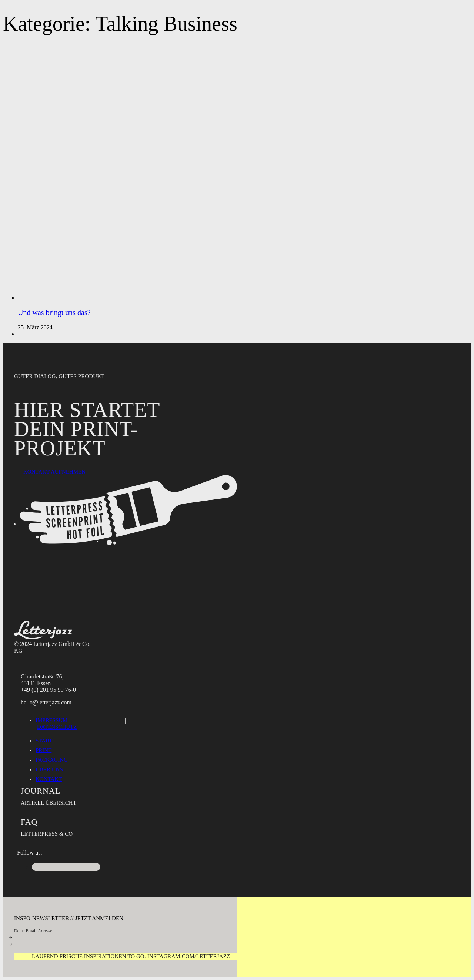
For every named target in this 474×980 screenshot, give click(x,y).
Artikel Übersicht (49, 803)
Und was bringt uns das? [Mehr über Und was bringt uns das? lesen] (54, 313)
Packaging (52, 760)
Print (44, 750)
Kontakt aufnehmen (54, 472)
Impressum (52, 720)
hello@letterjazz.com (46, 702)
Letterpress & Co (47, 834)
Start (44, 741)
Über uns (49, 769)
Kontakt (49, 779)
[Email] (41, 931)
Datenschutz (57, 727)
